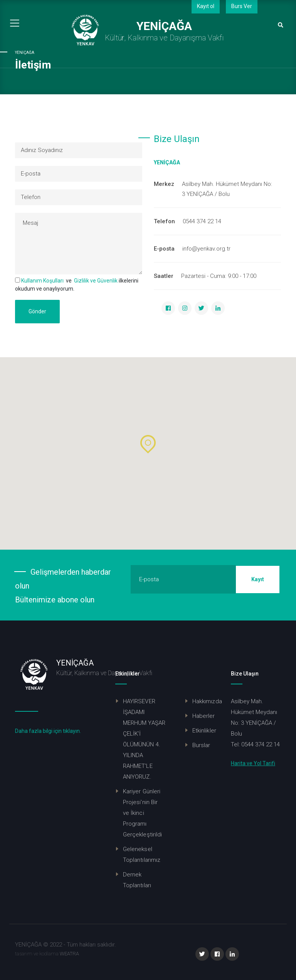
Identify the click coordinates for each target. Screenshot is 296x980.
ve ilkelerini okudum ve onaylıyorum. (77, 285)
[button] (148, 444)
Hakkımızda (207, 701)
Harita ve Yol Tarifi (253, 763)
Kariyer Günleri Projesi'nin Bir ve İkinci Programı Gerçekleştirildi (142, 813)
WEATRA (69, 954)
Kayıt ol (206, 6)
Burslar (201, 745)
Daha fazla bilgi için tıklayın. (48, 731)
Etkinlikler (204, 731)
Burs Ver (242, 6)
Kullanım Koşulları (42, 281)
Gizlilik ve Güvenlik (96, 281)
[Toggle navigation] (15, 23)
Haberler (204, 716)
